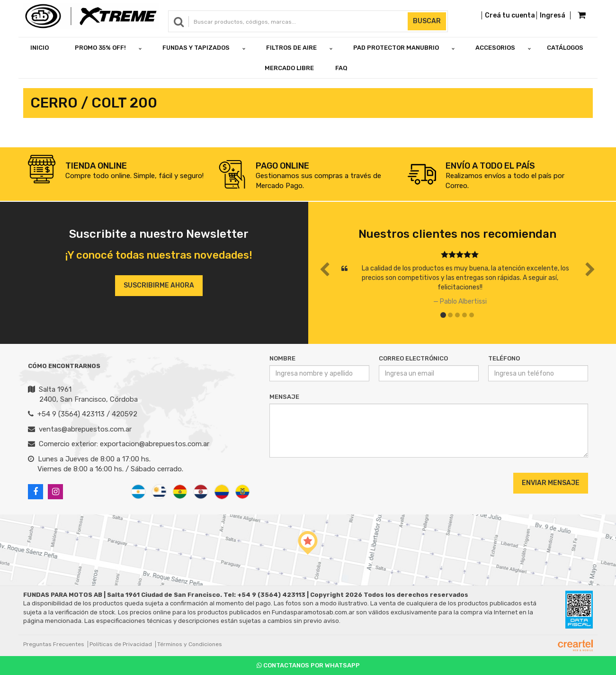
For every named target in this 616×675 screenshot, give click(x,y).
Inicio (40, 48)
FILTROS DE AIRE (291, 48)
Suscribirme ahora (159, 285)
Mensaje (284, 397)
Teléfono (504, 358)
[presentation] (327, 483)
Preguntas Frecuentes (54, 644)
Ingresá (553, 15)
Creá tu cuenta (510, 15)
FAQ (341, 68)
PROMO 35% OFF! (100, 48)
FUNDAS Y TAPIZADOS (196, 48)
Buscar (427, 21)
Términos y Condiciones (190, 644)
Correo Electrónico (413, 358)
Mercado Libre (289, 68)
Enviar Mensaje (551, 483)
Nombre (282, 358)
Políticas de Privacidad (121, 644)
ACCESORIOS (495, 48)
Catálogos (565, 48)
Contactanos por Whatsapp (308, 665)
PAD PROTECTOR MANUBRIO (396, 48)
